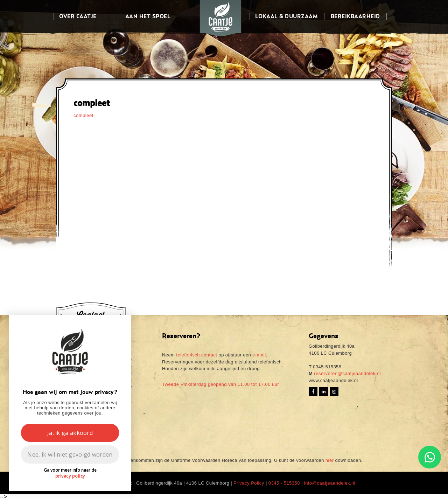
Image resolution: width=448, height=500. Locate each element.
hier (330, 460)
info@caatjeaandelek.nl (330, 483)
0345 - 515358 (284, 483)
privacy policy (70, 476)
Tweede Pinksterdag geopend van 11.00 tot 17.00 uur (220, 384)
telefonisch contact (197, 355)
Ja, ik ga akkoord (70, 433)
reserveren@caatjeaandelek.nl (347, 373)
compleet (83, 115)
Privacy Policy (249, 483)
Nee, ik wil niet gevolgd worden (70, 454)
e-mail (259, 355)
